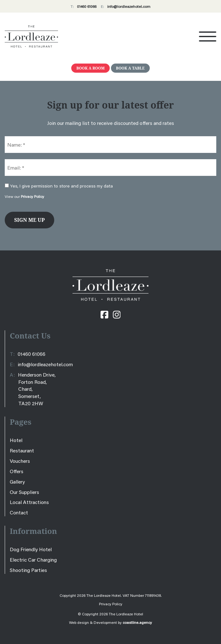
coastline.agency (137, 622)
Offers (17, 471)
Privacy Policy (32, 196)
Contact (19, 512)
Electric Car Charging (33, 560)
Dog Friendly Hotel (31, 549)
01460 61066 (87, 6)
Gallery (17, 482)
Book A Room (90, 68)
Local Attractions (29, 502)
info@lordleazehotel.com (129, 6)
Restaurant (22, 450)
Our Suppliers (24, 492)
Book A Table (130, 68)
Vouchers (20, 461)
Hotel (16, 440)
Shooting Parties (28, 570)
